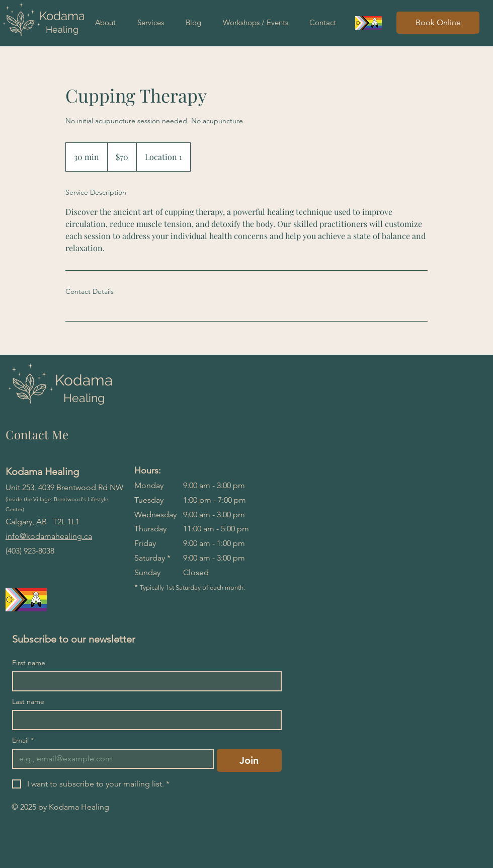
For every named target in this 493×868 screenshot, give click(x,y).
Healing (62, 29)
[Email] (110, 759)
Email (23, 740)
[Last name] (144, 720)
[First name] (144, 681)
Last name (28, 702)
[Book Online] (438, 23)
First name (29, 663)
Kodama (62, 16)
